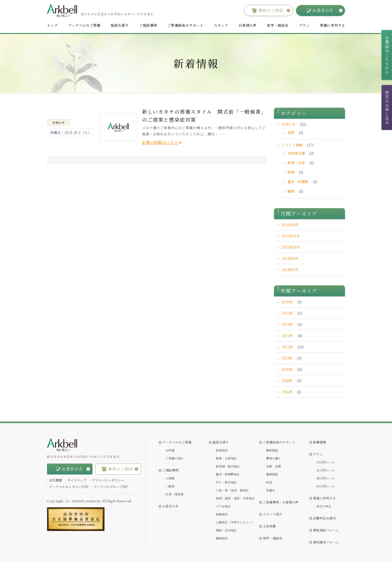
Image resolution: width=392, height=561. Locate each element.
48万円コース (325, 478)
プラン (304, 25)
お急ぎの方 (170, 506)
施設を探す (120, 25)
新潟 (291, 172)
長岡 (291, 132)
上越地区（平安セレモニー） (235, 522)
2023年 (287, 336)
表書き (270, 490)
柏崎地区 (222, 514)
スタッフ (221, 25)
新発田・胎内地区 (228, 466)
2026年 (287, 302)
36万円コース (325, 470)
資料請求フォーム (326, 542)
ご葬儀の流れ (174, 458)
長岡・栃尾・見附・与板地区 (235, 498)
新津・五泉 (296, 163)
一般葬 (170, 486)
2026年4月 (290, 225)
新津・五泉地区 (226, 458)
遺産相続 (272, 474)
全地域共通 (296, 153)
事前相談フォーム (326, 530)
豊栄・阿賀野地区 (228, 474)
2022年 (287, 347)
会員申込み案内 (324, 518)
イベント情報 (292, 145)
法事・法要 (273, 466)
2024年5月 (290, 270)
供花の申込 (324, 506)
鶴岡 (291, 191)
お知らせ (288, 124)
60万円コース (325, 486)
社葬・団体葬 (174, 494)
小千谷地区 (223, 506)
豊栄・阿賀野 (298, 182)
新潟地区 (222, 450)
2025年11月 (290, 236)
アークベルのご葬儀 (84, 25)
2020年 (287, 369)
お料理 (170, 450)
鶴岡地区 (222, 538)
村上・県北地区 (226, 482)
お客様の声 (247, 25)
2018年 (287, 381)
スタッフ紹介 (272, 514)
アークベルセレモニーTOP (69, 487)
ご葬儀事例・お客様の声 (281, 502)
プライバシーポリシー (108, 480)
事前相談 (272, 450)
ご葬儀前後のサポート (185, 25)
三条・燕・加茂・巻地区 (232, 490)
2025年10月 (291, 247)
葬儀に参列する (332, 25)
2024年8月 (290, 258)
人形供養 (269, 526)
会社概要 (55, 480)
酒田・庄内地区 (226, 530)
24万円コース (325, 462)
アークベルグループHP (111, 487)
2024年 (287, 324)
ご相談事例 (148, 25)
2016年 (287, 392)
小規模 (170, 478)
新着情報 (319, 442)
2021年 (287, 358)
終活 (269, 482)
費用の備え (273, 458)
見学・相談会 (277, 25)
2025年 (287, 313)
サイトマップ (77, 480)
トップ (52, 25)
